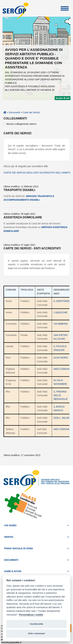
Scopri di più (63, 98)
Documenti (14, 112)
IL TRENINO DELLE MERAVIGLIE (61, 395)
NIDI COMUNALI (62, 429)
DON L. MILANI (62, 418)
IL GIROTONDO (62, 301)
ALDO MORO (61, 358)
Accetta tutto (36, 624)
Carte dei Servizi (31, 112)
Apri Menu (65, 8)
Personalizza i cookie (31, 615)
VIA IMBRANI (61, 324)
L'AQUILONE (61, 312)
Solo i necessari (37, 633)
